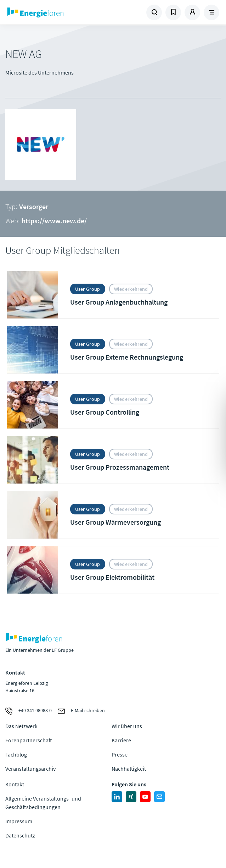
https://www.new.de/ (54, 221)
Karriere (121, 740)
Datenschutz (20, 835)
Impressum (19, 821)
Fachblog (16, 754)
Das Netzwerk (21, 726)
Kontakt (15, 784)
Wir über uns (127, 726)
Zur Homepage (59, 12)
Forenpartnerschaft (29, 740)
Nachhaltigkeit (129, 769)
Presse (120, 754)
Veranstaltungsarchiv (30, 769)
